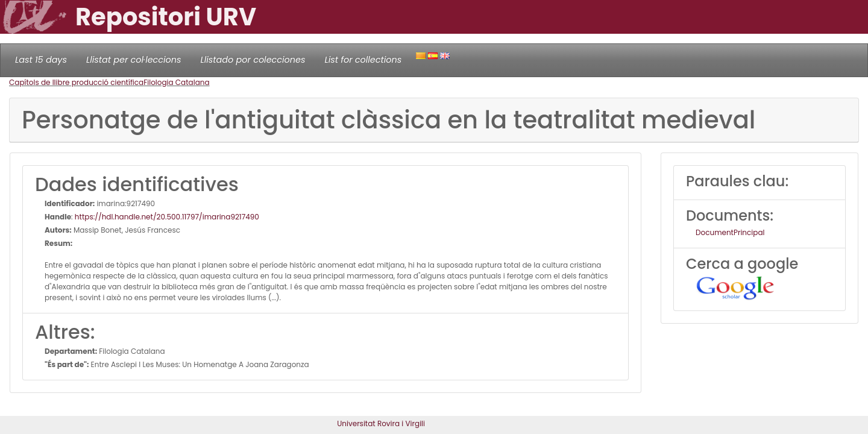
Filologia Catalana (176, 82)
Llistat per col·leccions (134, 60)
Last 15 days (41, 60)
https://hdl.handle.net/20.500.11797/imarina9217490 (167, 217)
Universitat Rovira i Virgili (381, 423)
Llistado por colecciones (253, 60)
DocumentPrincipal (730, 232)
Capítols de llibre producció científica (76, 82)
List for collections (363, 60)
